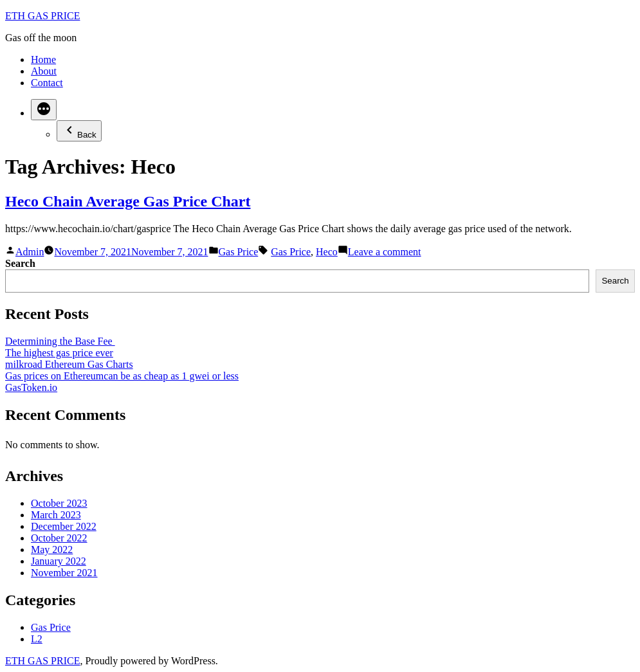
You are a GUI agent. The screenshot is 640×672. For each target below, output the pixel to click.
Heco (327, 252)
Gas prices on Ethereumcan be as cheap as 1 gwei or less (122, 376)
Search (20, 263)
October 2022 (59, 538)
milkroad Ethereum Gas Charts (69, 364)
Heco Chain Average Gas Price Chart (128, 201)
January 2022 (59, 561)
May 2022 (52, 549)
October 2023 (59, 503)
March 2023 (56, 515)
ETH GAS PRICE (42, 16)
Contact (47, 83)
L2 (37, 639)
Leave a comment (385, 252)
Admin (30, 252)
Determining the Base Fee (60, 341)
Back (79, 131)
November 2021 (64, 573)
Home (43, 59)
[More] (44, 110)
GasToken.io (31, 387)
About (44, 71)
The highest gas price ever (59, 353)
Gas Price (239, 252)
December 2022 (64, 526)
